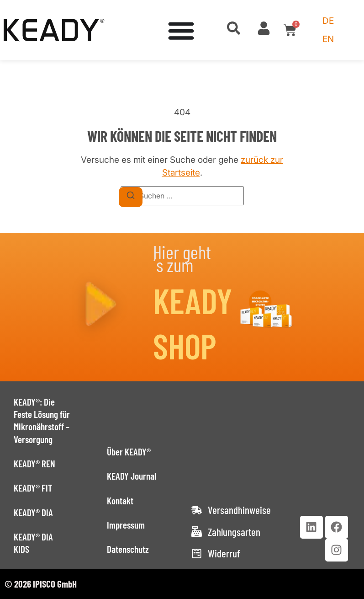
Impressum (126, 525)
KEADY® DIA (33, 512)
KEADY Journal (132, 476)
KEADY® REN (34, 463)
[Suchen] (131, 197)
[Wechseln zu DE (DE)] (328, 21)
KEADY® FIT (33, 488)
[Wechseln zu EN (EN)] (328, 39)
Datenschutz (128, 549)
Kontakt (120, 500)
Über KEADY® (129, 452)
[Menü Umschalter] (181, 30)
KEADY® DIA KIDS (33, 543)
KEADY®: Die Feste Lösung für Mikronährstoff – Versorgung (42, 420)
